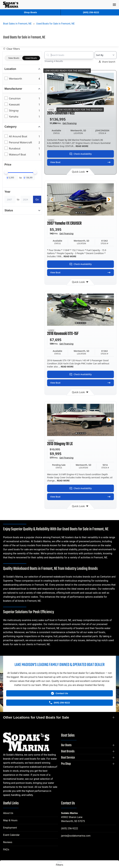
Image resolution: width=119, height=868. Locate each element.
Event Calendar (11, 835)
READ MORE (82, 146)
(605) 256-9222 (69, 828)
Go (37, 199)
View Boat (80, 162)
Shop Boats (30, 12)
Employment (10, 828)
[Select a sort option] (106, 55)
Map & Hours (10, 820)
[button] (114, 5)
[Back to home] (11, 5)
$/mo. (63, 123)
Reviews (8, 842)
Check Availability (80, 154)
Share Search (107, 62)
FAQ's (6, 849)
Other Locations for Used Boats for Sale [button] (36, 717)
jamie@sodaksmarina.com (76, 836)
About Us (8, 813)
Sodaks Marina (69, 813)
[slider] (6, 172)
